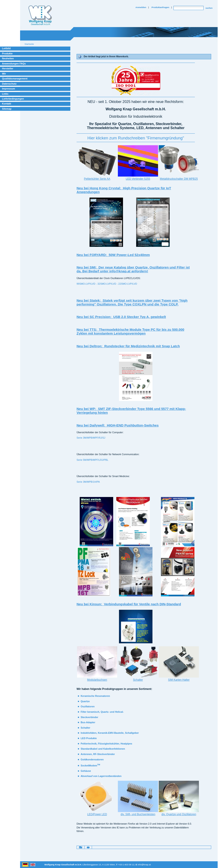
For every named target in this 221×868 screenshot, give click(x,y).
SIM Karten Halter (179, 680)
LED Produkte (89, 738)
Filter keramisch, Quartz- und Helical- (102, 712)
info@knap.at (144, 865)
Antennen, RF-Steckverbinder (98, 754)
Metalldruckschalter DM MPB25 (179, 179)
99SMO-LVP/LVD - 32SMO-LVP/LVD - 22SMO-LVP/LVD (107, 284)
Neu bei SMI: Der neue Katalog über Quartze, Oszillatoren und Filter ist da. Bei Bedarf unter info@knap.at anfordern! (133, 269)
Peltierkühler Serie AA (97, 179)
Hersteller (8, 68)
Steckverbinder (89, 717)
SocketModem (90, 766)
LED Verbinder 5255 (138, 179)
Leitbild (6, 48)
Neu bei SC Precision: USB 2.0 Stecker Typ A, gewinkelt (121, 317)
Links (5, 94)
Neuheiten (8, 58)
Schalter (138, 680)
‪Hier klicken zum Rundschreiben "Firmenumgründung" (136, 138)
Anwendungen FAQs (14, 64)
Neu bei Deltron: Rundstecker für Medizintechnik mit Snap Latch (128, 346)
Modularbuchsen (97, 680)
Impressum (8, 89)
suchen (209, 8)
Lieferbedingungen (13, 99)
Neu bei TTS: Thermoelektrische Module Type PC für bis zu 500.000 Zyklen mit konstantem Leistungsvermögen (130, 331)
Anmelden (141, 7)
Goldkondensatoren (92, 759)
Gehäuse (86, 771)
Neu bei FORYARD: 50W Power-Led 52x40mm (113, 255)
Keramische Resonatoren (95, 696)
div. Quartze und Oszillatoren (179, 814)
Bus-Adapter (88, 722)
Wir (4, 74)
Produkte (7, 53)
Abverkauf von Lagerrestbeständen (101, 776)
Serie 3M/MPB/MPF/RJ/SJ (91, 438)
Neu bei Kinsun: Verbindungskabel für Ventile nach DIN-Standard (129, 604)
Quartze (85, 701)
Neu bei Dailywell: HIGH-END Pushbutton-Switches (118, 425)
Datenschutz (9, 84)
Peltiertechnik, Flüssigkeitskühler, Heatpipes (106, 744)
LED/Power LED (97, 814)
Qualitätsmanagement (15, 79)
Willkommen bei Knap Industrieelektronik (40, 15)
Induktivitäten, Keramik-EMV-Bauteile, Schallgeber (110, 733)
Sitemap (7, 109)
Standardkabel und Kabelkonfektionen (103, 749)
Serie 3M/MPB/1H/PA (88, 482)
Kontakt (7, 104)
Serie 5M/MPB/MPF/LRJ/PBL (92, 460)
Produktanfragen (160, 7)
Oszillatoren (88, 706)
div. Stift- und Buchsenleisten (138, 814)
